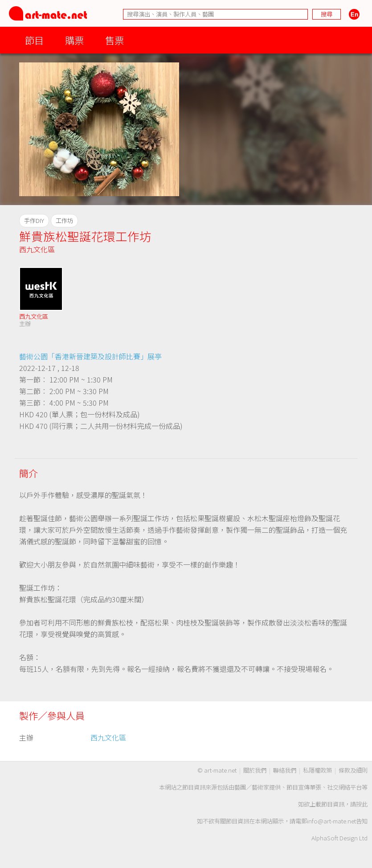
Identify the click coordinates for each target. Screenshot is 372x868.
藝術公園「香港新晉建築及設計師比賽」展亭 (90, 356)
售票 (114, 40)
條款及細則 (353, 770)
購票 (74, 40)
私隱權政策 (317, 770)
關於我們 (255, 770)
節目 (34, 40)
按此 (362, 804)
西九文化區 (37, 249)
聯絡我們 (285, 770)
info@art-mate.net (331, 821)
